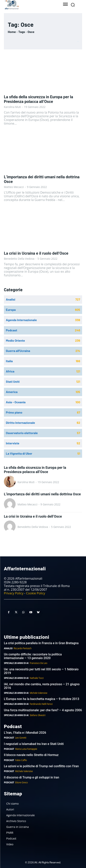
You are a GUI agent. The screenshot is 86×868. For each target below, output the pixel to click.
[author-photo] (10, 482)
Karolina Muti (12, 107)
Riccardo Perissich (23, 648)
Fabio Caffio (21, 760)
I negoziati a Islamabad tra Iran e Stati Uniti (34, 744)
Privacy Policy (14, 593)
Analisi (8, 648)
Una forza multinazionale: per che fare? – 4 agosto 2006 (43, 710)
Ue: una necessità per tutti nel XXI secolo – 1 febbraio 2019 (41, 671)
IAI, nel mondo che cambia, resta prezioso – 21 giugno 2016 (42, 686)
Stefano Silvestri (38, 715)
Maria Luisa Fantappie (26, 749)
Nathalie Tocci (37, 678)
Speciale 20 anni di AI (16, 663)
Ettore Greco (22, 782)
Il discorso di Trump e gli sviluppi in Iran (31, 777)
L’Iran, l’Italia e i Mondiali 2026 (25, 733)
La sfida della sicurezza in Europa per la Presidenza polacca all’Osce (39, 99)
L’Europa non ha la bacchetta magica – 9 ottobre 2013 (42, 699)
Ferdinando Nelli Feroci (41, 704)
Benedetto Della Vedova (19, 259)
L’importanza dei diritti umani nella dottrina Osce (42, 494)
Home (12, 32)
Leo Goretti (21, 738)
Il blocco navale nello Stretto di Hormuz (31, 755)
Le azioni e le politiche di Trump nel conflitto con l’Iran (41, 766)
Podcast (9, 738)
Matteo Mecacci (14, 187)
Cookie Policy (35, 593)
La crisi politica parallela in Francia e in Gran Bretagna (41, 643)
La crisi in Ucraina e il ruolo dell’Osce (36, 253)
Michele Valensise (38, 693)
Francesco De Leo (38, 663)
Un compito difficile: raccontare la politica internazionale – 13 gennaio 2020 (33, 656)
